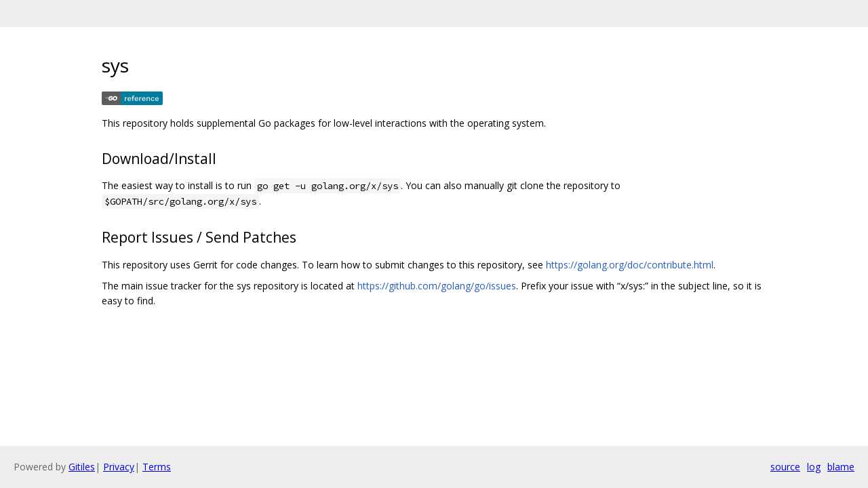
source (785, 467)
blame (841, 467)
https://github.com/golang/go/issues (437, 286)
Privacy (119, 467)
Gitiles (82, 467)
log (814, 467)
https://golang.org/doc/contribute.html (630, 265)
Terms (157, 467)
